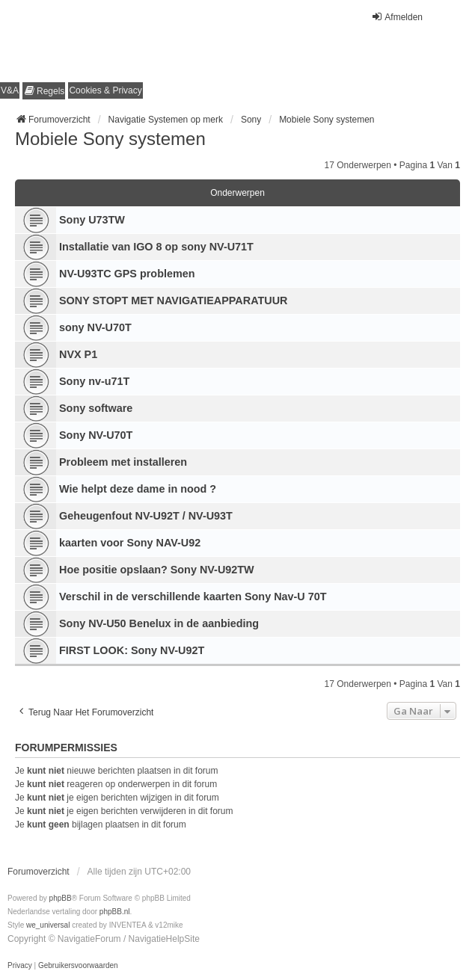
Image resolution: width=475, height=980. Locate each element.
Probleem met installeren (123, 462)
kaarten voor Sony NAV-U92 (130, 543)
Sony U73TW (92, 220)
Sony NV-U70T (96, 435)
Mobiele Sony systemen (110, 139)
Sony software (96, 408)
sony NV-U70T (95, 327)
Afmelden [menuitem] (397, 17)
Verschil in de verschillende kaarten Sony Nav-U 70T (193, 597)
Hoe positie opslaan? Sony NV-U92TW (157, 570)
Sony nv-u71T (94, 381)
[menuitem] (44, 91)
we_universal (48, 925)
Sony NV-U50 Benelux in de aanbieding (159, 623)
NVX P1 (78, 354)
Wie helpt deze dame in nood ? (138, 489)
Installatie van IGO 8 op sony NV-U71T (156, 247)
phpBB (61, 898)
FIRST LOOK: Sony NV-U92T (132, 650)
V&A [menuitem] (10, 90)
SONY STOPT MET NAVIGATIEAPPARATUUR (173, 301)
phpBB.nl (115, 912)
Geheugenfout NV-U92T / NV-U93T (146, 516)
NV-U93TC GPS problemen (127, 274)
